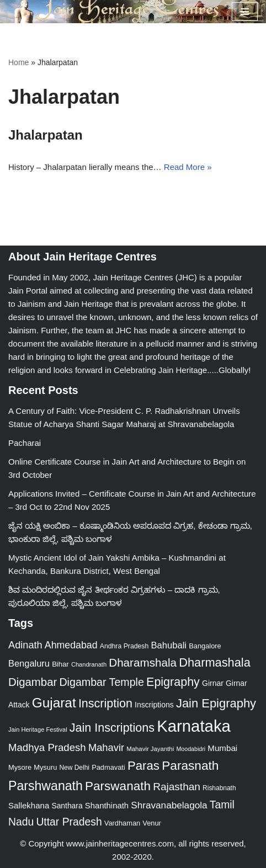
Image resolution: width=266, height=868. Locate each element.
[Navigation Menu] (245, 12)
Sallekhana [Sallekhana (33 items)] (29, 805)
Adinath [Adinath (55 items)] (25, 645)
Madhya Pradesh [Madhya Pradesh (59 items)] (47, 747)
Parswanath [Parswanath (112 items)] (118, 786)
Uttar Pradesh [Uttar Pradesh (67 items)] (69, 822)
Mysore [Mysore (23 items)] (20, 767)
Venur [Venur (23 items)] (152, 823)
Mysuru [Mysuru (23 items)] (45, 767)
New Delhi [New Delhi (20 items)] (74, 768)
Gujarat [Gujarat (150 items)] (54, 703)
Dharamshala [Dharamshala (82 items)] (143, 662)
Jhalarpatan (46, 135)
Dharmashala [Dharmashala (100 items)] (215, 662)
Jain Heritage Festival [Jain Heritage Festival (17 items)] (38, 729)
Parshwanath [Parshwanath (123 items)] (46, 786)
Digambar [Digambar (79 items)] (33, 682)
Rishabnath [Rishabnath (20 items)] (219, 788)
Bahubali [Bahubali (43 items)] (169, 645)
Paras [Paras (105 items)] (143, 766)
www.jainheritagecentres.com (120, 843)
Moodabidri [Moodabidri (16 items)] (191, 749)
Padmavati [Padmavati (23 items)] (108, 767)
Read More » (188, 167)
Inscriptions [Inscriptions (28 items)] (154, 705)
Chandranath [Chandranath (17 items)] (89, 664)
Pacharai (25, 443)
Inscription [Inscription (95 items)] (105, 704)
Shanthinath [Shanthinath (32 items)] (107, 806)
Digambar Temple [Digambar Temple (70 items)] (101, 682)
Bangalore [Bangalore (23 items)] (205, 646)
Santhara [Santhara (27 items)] (67, 806)
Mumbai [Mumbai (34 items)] (222, 748)
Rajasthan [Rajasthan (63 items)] (177, 787)
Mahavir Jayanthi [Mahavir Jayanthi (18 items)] (150, 749)
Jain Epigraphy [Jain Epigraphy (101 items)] (216, 703)
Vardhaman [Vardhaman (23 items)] (122, 823)
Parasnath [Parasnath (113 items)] (190, 765)
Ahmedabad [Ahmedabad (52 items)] (71, 645)
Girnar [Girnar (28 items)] (213, 683)
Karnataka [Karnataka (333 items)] (194, 726)
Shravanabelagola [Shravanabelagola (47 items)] (169, 805)
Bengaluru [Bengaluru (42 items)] (29, 663)
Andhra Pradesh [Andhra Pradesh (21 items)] (124, 646)
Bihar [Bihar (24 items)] (60, 664)
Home (18, 62)
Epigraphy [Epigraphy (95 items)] (173, 682)
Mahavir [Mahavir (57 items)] (106, 747)
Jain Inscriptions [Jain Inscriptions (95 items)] (112, 728)
